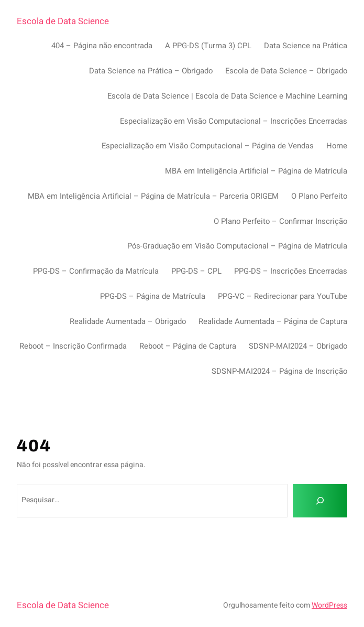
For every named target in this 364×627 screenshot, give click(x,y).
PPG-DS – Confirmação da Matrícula (96, 271)
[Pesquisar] (320, 501)
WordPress (329, 605)
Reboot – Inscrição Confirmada (73, 346)
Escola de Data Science (63, 21)
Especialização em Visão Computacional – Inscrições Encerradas (234, 121)
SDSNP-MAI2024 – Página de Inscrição (279, 371)
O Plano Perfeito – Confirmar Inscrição (280, 221)
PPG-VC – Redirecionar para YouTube (283, 296)
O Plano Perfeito (319, 196)
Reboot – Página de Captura (188, 346)
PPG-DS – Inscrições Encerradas (291, 271)
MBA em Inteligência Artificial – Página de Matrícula (256, 171)
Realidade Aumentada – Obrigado (128, 321)
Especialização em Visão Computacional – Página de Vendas (208, 146)
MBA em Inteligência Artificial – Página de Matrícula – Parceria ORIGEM (153, 196)
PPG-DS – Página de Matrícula (153, 296)
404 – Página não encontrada (102, 46)
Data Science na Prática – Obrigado (151, 71)
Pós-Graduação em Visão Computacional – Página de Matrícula (237, 246)
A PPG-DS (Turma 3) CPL (208, 46)
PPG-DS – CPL (196, 271)
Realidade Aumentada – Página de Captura (273, 321)
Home (337, 146)
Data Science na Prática (306, 46)
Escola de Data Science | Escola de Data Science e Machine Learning (227, 96)
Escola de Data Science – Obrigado (286, 71)
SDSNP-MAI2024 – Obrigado (298, 346)
